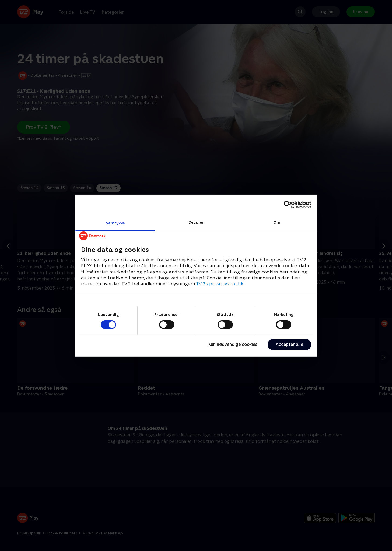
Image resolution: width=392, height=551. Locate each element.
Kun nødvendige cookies (233, 344)
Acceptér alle (289, 344)
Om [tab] (277, 222)
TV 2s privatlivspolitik (220, 284)
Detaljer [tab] (196, 222)
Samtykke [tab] (115, 223)
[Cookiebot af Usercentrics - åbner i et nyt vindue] (288, 205)
